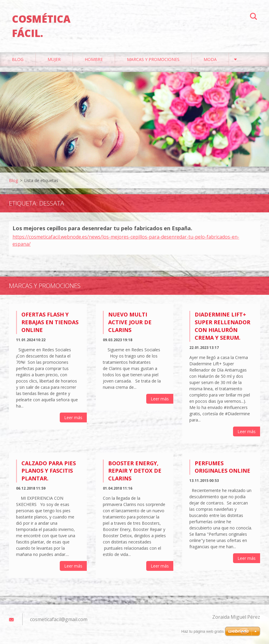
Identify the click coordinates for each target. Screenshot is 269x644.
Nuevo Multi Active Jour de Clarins (130, 322)
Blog (18, 59)
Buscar (254, 17)
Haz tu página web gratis (203, 631)
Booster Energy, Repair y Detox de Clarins (135, 471)
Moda (210, 59)
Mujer (54, 59)
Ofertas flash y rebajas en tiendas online (50, 322)
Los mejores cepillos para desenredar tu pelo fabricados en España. (102, 228)
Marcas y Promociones (153, 59)
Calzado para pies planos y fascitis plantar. (49, 471)
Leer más (73, 417)
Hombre (94, 59)
